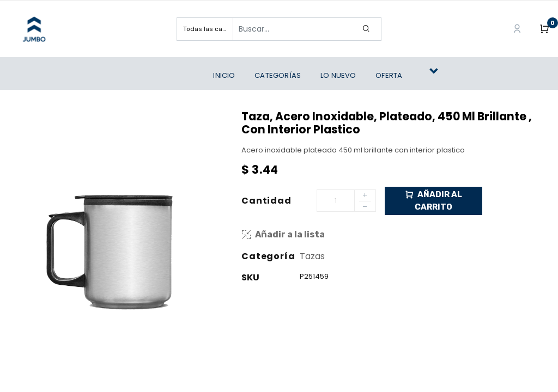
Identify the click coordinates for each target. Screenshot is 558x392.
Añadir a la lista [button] (283, 234)
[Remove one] (365, 208)
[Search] (366, 29)
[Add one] (365, 196)
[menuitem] (227, 76)
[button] (438, 76)
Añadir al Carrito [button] (433, 200)
